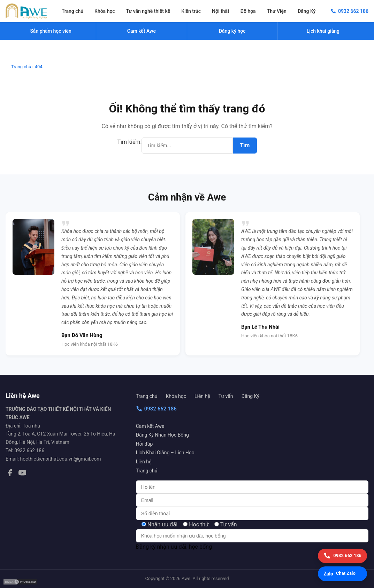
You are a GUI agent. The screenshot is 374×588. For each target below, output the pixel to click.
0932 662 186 (156, 409)
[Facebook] (10, 474)
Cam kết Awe (142, 31)
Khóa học (105, 11)
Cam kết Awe (150, 426)
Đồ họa (248, 11)
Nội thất (221, 11)
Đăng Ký (307, 11)
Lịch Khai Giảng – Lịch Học (165, 453)
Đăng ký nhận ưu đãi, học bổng (174, 547)
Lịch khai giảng (323, 31)
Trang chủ (72, 11)
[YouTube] (22, 474)
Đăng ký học (232, 31)
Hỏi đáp (144, 444)
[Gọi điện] (342, 556)
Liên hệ (202, 396)
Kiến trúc (191, 11)
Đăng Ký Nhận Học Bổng (162, 435)
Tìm (245, 145)
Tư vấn (226, 396)
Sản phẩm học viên (51, 31)
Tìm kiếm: (130, 142)
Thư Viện (277, 11)
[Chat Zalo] (342, 574)
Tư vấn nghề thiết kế (148, 11)
